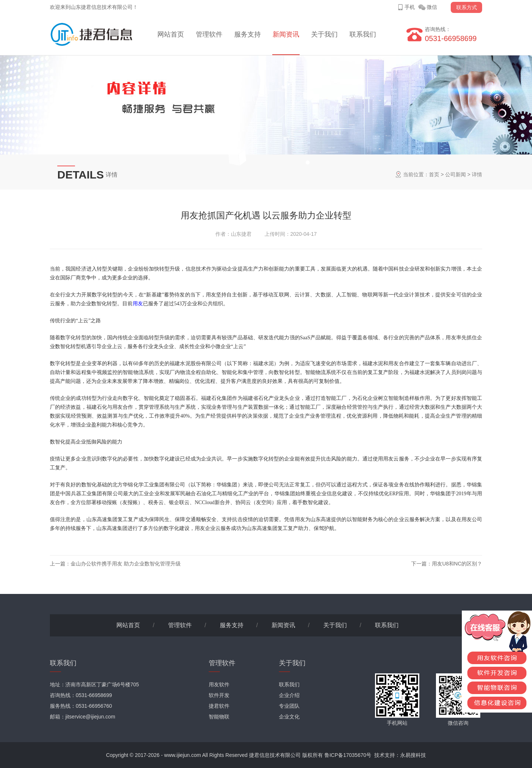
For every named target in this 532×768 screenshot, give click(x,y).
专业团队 (289, 706)
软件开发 (219, 695)
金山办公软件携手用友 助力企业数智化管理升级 (126, 564)
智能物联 (219, 717)
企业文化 (289, 717)
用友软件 (219, 684)
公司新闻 (456, 174)
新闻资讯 (286, 34)
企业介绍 (289, 695)
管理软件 (209, 34)
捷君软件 (219, 706)
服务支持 (248, 34)
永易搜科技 (413, 755)
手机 (410, 7)
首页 (434, 174)
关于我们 (324, 34)
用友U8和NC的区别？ (457, 564)
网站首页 (171, 34)
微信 (432, 7)
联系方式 (467, 7)
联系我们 (363, 34)
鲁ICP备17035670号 (348, 755)
